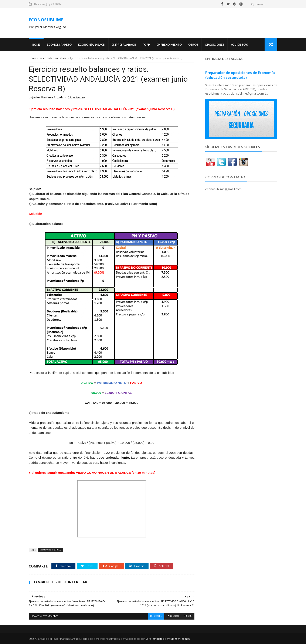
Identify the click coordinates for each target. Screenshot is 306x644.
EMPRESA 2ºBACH (124, 45)
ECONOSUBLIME (46, 20)
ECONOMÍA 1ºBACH (92, 45)
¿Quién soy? (240, 45)
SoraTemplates (155, 639)
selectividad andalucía (53, 58)
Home (36, 45)
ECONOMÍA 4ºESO (59, 45)
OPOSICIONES (215, 45)
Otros (193, 45)
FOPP (146, 45)
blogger (156, 616)
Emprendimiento (169, 45)
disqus (188, 616)
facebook (173, 616)
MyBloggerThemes (178, 639)
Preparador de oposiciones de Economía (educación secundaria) (240, 75)
